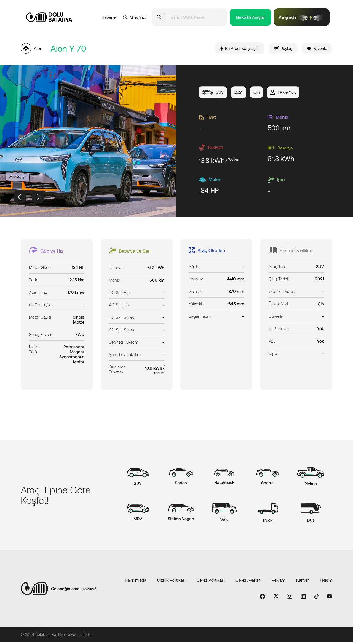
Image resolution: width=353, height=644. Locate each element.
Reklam (278, 582)
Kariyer (303, 582)
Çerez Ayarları (248, 582)
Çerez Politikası (211, 582)
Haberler (109, 17)
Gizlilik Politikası (171, 582)
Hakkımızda (136, 582)
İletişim (326, 582)
